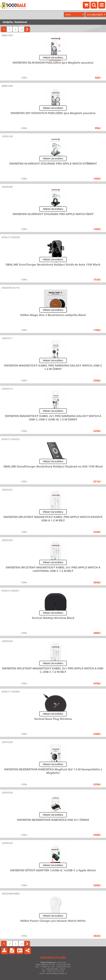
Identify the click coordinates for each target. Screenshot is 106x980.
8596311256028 (11, 237)
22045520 (7, 843)
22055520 (7, 793)
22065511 (7, 338)
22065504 (7, 641)
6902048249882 (11, 894)
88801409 (7, 35)
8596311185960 (11, 692)
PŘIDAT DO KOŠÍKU (53, 58)
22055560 (7, 742)
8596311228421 (11, 591)
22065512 (7, 389)
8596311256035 (11, 439)
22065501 (7, 490)
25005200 (7, 187)
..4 (21, 29)
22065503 (7, 540)
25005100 (7, 136)
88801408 (7, 86)
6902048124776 (11, 288)
